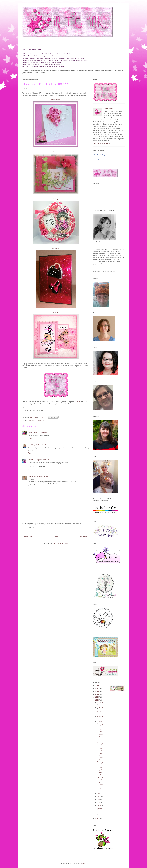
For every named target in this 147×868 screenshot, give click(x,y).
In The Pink (109, 108)
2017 (97, 688)
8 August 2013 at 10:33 (40, 432)
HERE (79, 402)
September (101, 717)
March (99, 805)
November (101, 707)
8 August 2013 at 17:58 (43, 460)
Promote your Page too (100, 159)
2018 (97, 685)
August (100, 721)
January (100, 813)
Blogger (83, 863)
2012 (97, 818)
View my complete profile (101, 144)
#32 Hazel (56, 248)
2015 (97, 694)
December (101, 703)
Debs (30, 477)
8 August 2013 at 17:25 (38, 445)
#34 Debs (56, 312)
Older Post (84, 537)
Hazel (30, 432)
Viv (29, 445)
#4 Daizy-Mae (56, 99)
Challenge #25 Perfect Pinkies (38, 421)
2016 (97, 691)
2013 (97, 700)
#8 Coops (56, 199)
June (99, 796)
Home (56, 537)
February (100, 808)
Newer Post (28, 537)
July (99, 794)
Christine (31, 460)
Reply (30, 438)
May (99, 799)
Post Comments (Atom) (60, 544)
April (99, 802)
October (100, 712)
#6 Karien (56, 152)
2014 (97, 697)
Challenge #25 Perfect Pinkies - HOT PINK (100, 784)
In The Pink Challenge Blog (101, 155)
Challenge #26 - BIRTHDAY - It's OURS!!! (100, 768)
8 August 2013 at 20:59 (40, 477)
